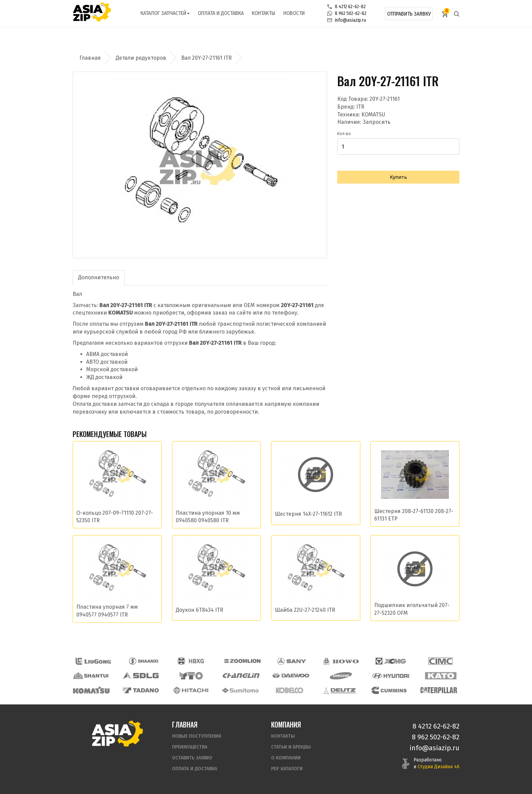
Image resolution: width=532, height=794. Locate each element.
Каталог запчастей (165, 13)
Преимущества (190, 747)
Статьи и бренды (291, 747)
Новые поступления (197, 736)
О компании (286, 758)
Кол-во (344, 134)
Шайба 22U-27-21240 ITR (305, 610)
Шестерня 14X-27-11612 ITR (308, 514)
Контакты (263, 13)
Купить (398, 177)
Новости (294, 13)
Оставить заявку (192, 758)
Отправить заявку (409, 14)
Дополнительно (99, 277)
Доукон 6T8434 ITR (199, 610)
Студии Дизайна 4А (439, 767)
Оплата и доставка (221, 13)
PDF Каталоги (287, 769)
